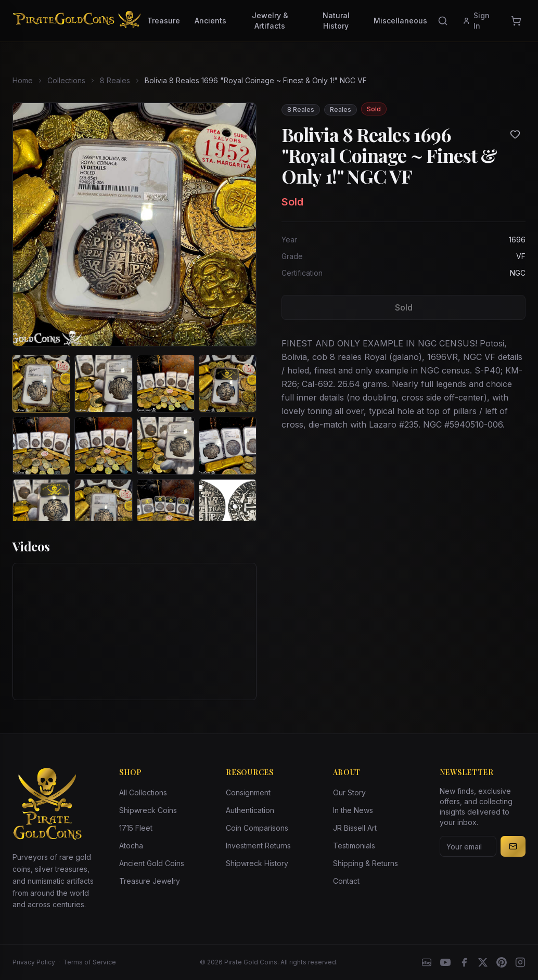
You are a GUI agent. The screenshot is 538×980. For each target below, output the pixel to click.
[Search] (443, 21)
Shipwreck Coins (148, 810)
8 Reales (115, 80)
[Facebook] (464, 962)
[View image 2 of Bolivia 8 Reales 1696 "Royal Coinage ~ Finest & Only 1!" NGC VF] (103, 384)
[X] (483, 962)
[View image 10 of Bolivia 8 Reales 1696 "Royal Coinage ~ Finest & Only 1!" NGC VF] (103, 508)
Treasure (164, 21)
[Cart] (516, 21)
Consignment (248, 792)
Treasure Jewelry (150, 881)
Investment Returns (258, 846)
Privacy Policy (34, 962)
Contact (346, 881)
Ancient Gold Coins (152, 863)
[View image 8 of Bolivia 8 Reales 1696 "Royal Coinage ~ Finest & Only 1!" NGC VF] (228, 446)
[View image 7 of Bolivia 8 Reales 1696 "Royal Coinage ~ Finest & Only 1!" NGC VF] (166, 446)
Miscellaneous (400, 21)
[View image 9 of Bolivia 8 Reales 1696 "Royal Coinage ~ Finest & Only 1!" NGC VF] (41, 508)
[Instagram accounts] (520, 962)
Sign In (476, 21)
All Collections (143, 792)
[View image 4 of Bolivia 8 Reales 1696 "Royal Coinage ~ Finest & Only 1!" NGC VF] (228, 384)
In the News (353, 810)
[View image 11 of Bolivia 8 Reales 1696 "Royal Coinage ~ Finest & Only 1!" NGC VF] (166, 508)
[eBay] (427, 962)
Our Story (349, 792)
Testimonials (354, 846)
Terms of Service (89, 962)
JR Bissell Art (355, 828)
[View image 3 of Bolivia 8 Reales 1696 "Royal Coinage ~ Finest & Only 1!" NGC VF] (166, 384)
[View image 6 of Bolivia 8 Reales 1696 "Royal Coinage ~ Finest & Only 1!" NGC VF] (103, 446)
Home (23, 80)
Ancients (210, 21)
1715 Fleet (136, 828)
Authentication (250, 810)
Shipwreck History (257, 863)
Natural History (336, 21)
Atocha (131, 846)
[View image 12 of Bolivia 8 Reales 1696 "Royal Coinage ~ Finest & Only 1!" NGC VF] (228, 508)
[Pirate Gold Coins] (77, 21)
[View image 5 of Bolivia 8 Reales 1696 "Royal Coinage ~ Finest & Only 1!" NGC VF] (41, 446)
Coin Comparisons (257, 828)
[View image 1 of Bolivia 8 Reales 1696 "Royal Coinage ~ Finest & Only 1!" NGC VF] (41, 384)
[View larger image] (134, 224)
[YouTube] (445, 962)
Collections (66, 80)
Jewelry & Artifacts (270, 21)
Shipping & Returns (366, 863)
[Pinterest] (502, 962)
